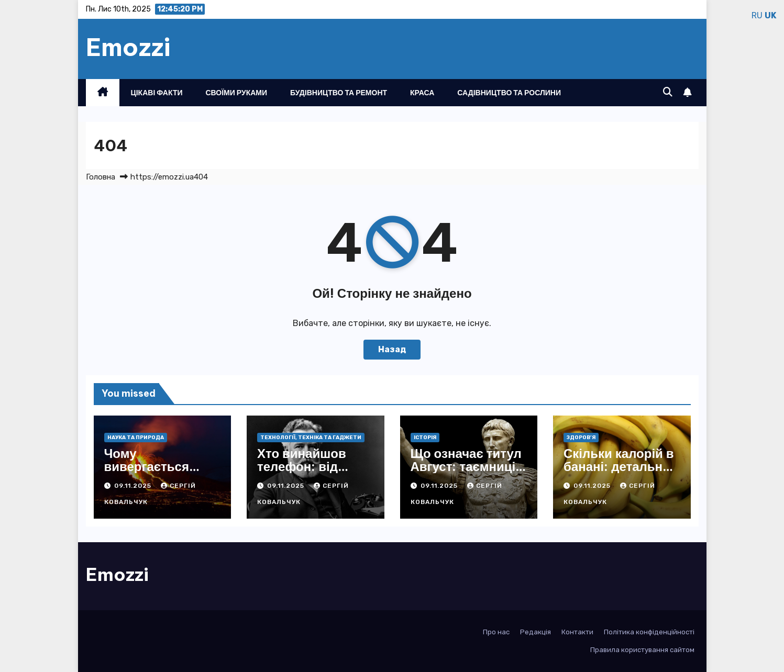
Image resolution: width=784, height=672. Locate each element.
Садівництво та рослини (509, 93)
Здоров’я (581, 438)
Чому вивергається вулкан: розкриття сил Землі (161, 473)
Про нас (496, 632)
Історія (425, 438)
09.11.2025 (134, 486)
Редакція (535, 632)
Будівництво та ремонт (339, 93)
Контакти (577, 632)
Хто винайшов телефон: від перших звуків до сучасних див (311, 473)
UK (770, 15)
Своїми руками (237, 93)
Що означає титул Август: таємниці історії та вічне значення (466, 473)
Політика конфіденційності (649, 632)
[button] (668, 92)
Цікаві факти (157, 93)
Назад (392, 349)
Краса (422, 93)
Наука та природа (136, 438)
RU (757, 15)
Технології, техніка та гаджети (311, 438)
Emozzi (128, 47)
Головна (101, 177)
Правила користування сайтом (642, 650)
